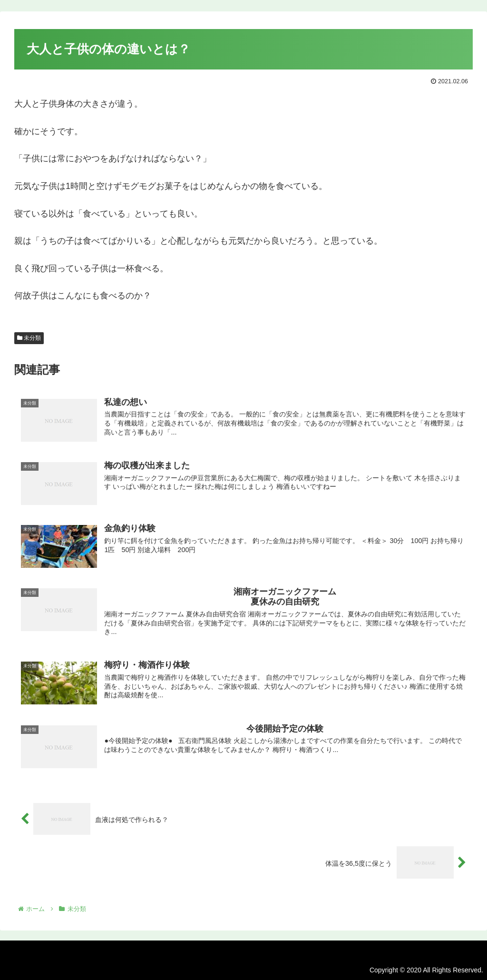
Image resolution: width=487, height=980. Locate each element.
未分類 (29, 338)
